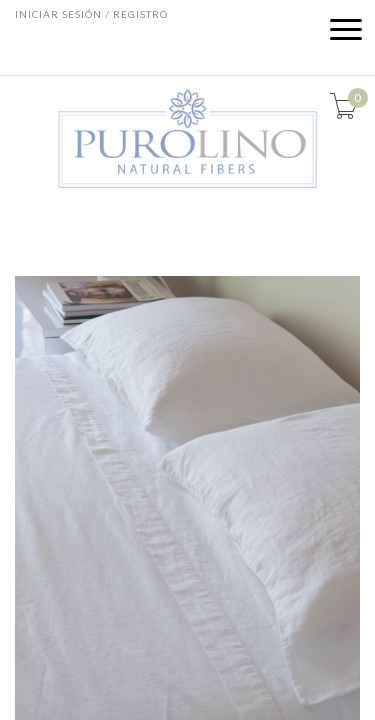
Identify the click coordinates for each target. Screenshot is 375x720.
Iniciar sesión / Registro (91, 14)
